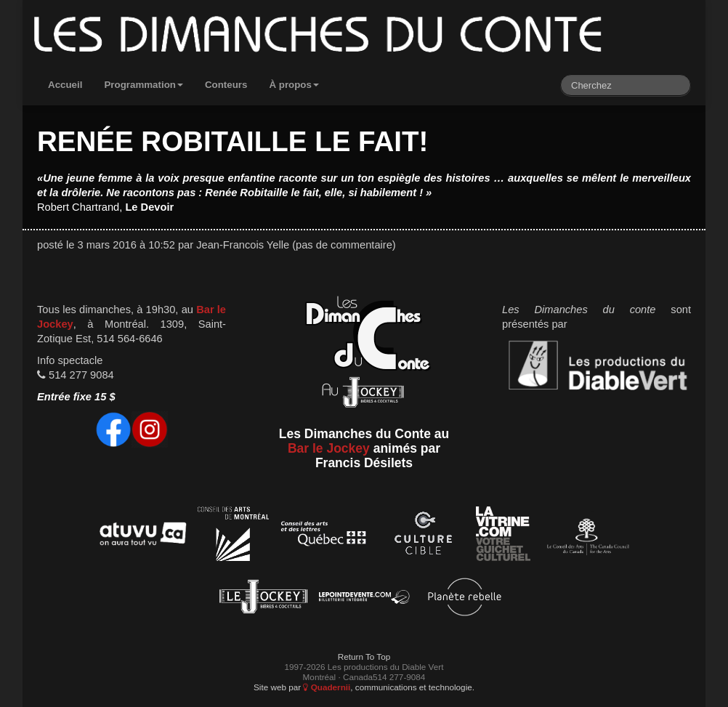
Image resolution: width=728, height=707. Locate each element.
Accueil (65, 85)
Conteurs (226, 85)
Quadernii (327, 687)
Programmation (143, 85)
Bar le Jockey (329, 448)
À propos (294, 85)
